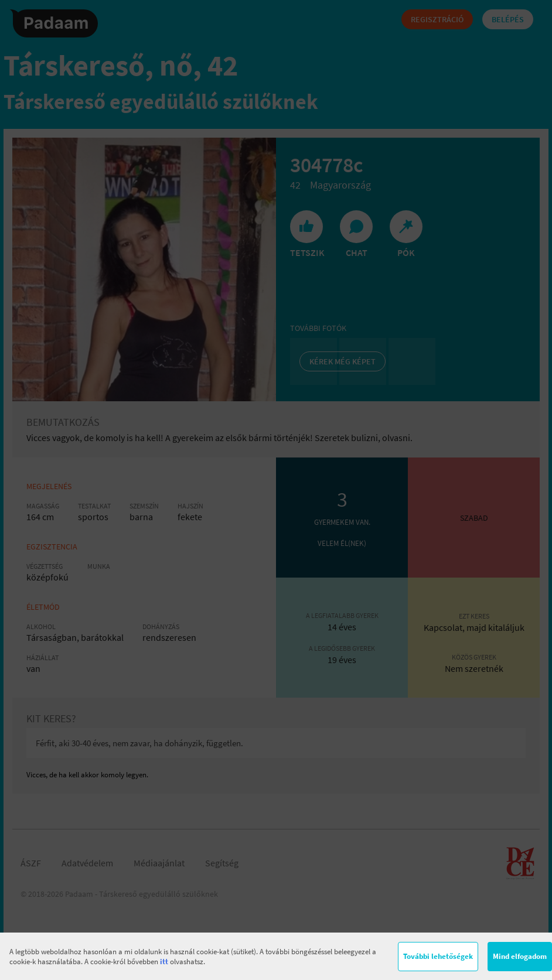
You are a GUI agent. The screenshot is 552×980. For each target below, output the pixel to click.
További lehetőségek (438, 956)
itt (164, 962)
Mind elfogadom (520, 956)
